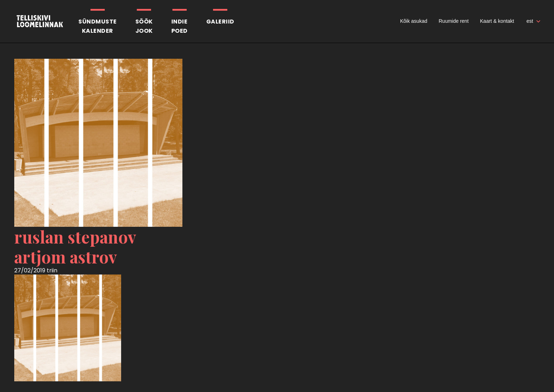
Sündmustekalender (98, 26)
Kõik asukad (414, 21)
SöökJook (144, 26)
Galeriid (220, 22)
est (530, 21)
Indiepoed (180, 26)
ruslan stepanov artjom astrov (75, 247)
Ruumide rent (454, 21)
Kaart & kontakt (497, 21)
